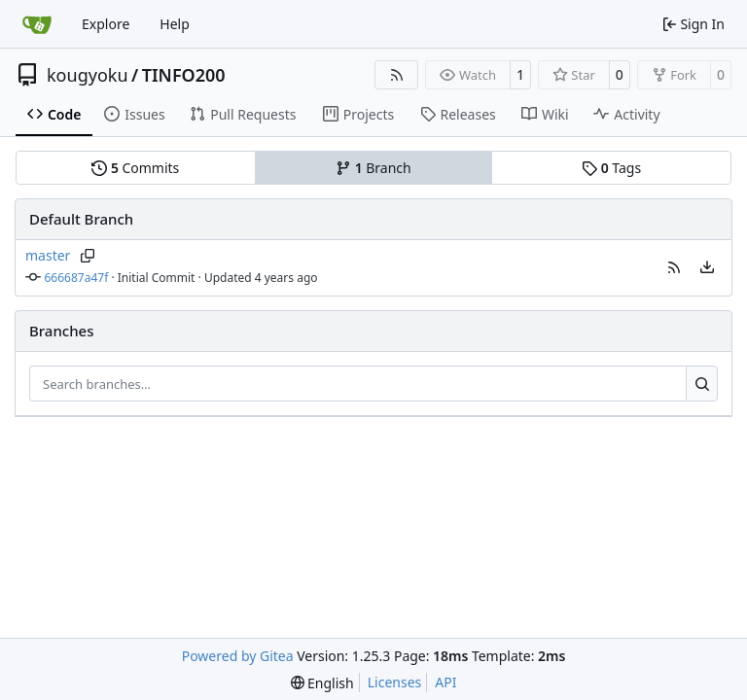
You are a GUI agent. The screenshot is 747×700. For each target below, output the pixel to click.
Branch (373, 168)
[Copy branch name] (87, 256)
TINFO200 (184, 75)
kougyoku (88, 75)
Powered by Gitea (238, 656)
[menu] (707, 267)
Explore (106, 24)
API (445, 682)
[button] (674, 267)
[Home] (37, 24)
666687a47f (77, 278)
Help (175, 24)
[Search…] (702, 384)
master (48, 255)
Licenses (395, 682)
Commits (135, 168)
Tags (611, 168)
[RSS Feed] (397, 75)
